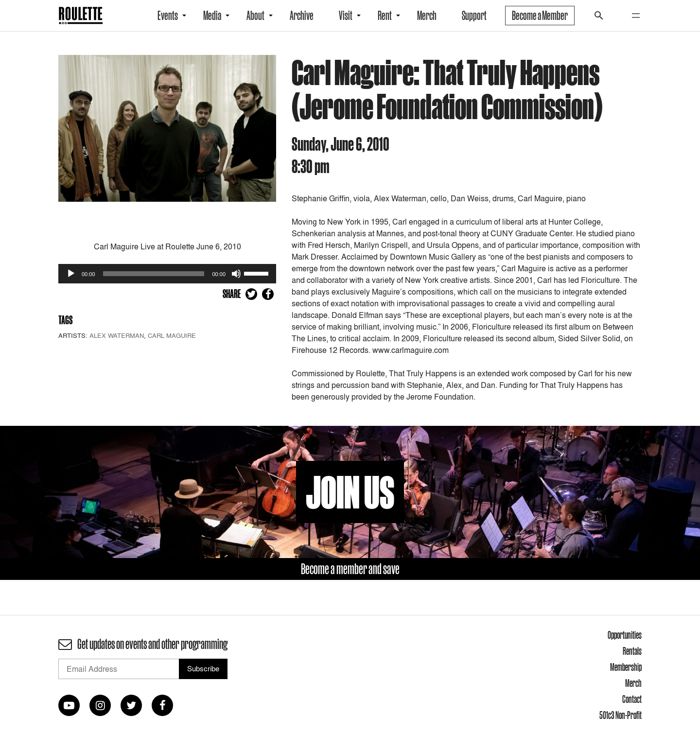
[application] (167, 274)
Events (168, 16)
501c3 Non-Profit (621, 715)
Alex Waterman (117, 335)
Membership (626, 667)
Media (212, 16)
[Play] (71, 274)
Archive (302, 16)
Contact (632, 699)
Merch (427, 16)
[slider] (154, 274)
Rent (385, 16)
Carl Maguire (172, 335)
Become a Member (540, 16)
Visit (346, 16)
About (255, 16)
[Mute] (236, 274)
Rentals (632, 651)
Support (474, 16)
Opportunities (625, 635)
